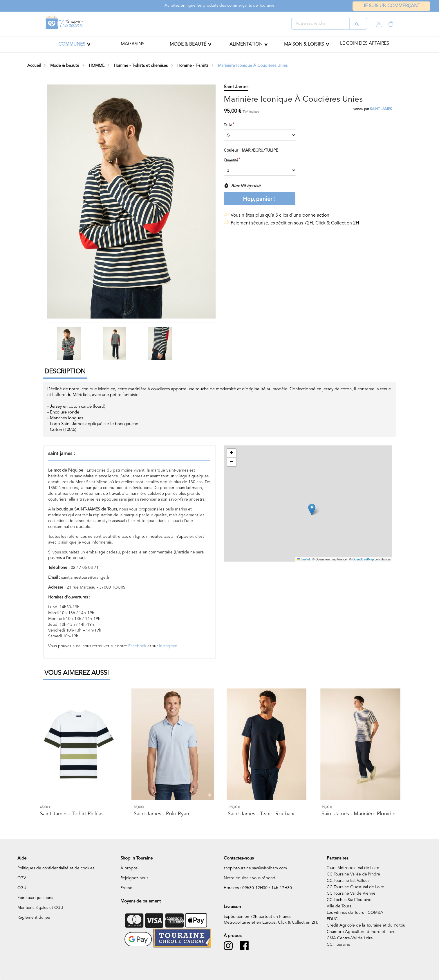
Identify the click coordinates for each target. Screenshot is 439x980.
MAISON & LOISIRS (304, 44)
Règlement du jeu (34, 918)
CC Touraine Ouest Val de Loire (355, 887)
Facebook (137, 646)
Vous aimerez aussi (77, 673)
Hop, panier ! (260, 199)
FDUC (332, 919)
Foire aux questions (35, 898)
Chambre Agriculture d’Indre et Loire (361, 932)
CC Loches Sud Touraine (349, 900)
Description (65, 372)
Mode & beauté (188, 44)
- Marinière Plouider (359, 814)
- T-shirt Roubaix (261, 814)
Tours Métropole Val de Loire (353, 868)
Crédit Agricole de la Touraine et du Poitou (366, 925)
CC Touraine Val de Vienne (351, 893)
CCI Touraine (338, 945)
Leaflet (303, 559)
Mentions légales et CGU (40, 908)
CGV (22, 878)
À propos (129, 868)
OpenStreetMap (363, 559)
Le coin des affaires (365, 44)
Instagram (168, 646)
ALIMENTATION (246, 44)
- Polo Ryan (161, 814)
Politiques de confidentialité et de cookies (56, 868)
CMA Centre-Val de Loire (350, 938)
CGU (22, 888)
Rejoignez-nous (134, 878)
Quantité (231, 160)
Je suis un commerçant (391, 6)
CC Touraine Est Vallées (348, 881)
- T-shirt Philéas (72, 814)
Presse (126, 888)
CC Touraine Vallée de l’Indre (353, 874)
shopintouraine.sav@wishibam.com (255, 868)
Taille (228, 125)
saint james (381, 109)
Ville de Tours (339, 906)
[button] (312, 509)
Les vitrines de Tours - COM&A (355, 913)
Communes (72, 44)
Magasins (133, 44)
